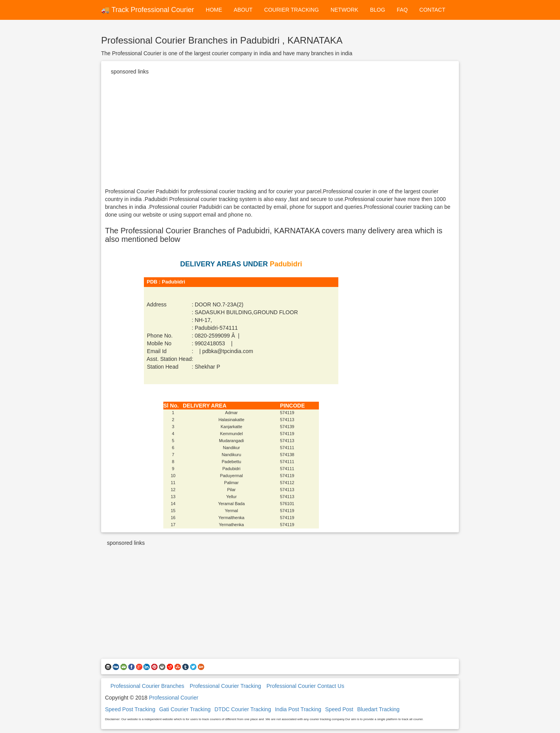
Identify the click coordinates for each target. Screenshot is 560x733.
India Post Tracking (298, 709)
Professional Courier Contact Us (305, 686)
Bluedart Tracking (378, 709)
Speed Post (339, 709)
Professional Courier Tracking (226, 686)
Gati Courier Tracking (185, 709)
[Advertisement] (280, 133)
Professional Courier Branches (147, 686)
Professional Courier (174, 698)
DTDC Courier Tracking (242, 709)
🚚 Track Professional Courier (148, 10)
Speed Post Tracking (130, 709)
